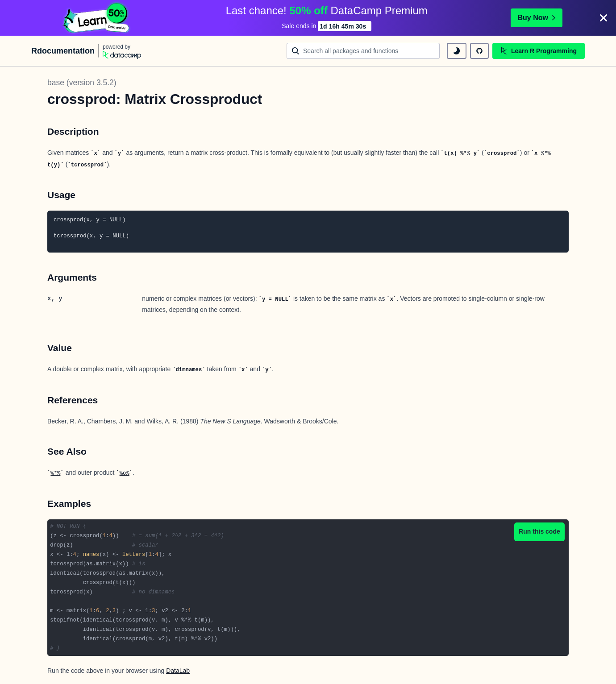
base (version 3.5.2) (82, 83)
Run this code (539, 531)
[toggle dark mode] (457, 51)
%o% (125, 473)
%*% (55, 473)
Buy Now (537, 18)
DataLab (178, 671)
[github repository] (479, 51)
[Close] (604, 18)
